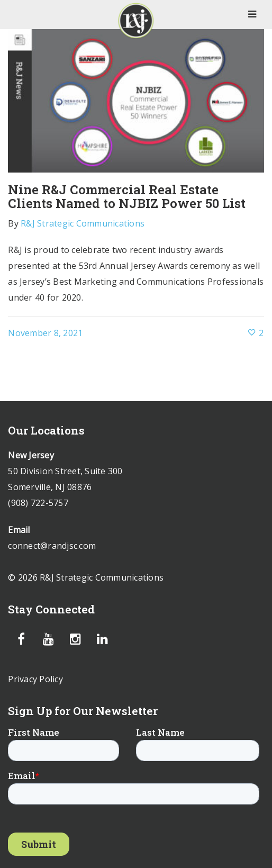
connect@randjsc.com (52, 546)
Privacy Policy (35, 679)
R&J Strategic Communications (83, 223)
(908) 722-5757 (38, 503)
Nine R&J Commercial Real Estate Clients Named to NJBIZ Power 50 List (127, 196)
